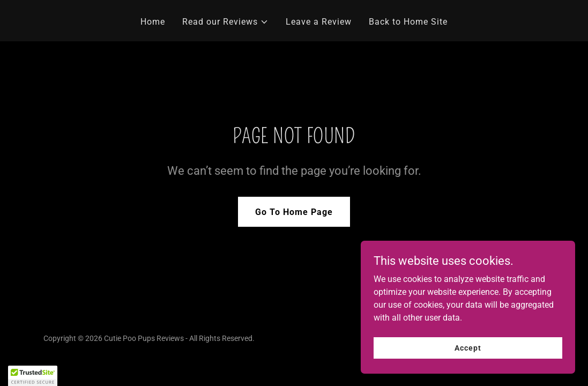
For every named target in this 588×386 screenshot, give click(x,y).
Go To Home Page (294, 212)
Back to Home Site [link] (408, 22)
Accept (468, 347)
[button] (225, 22)
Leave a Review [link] (319, 22)
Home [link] (153, 22)
